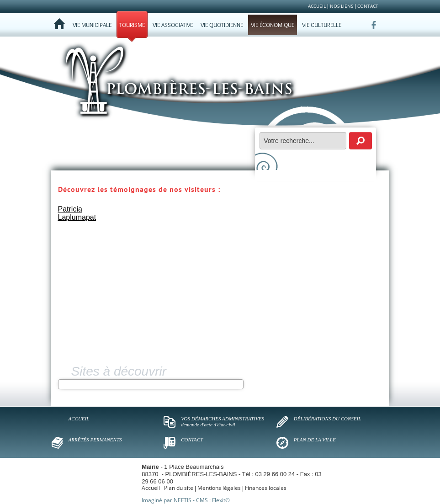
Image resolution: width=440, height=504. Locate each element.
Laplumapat (77, 217)
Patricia (70, 209)
